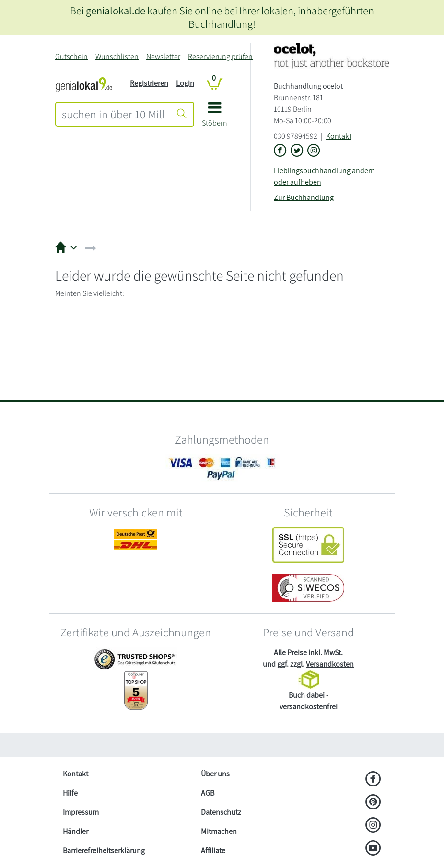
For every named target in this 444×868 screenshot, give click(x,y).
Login (185, 83)
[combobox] (113, 114)
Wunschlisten (117, 56)
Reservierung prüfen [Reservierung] (220, 56)
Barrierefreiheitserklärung (104, 850)
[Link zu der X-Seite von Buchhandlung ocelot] (297, 151)
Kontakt (339, 136)
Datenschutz (221, 812)
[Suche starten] (182, 114)
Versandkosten (330, 664)
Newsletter (163, 56)
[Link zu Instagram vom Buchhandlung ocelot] (314, 151)
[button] (215, 118)
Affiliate (213, 850)
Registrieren (149, 83)
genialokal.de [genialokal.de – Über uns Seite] (116, 10)
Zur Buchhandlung (304, 197)
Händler (76, 831)
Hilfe (70, 793)
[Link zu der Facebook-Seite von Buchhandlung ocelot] (280, 151)
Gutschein (71, 56)
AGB (208, 793)
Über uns (215, 774)
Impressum (81, 812)
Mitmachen (219, 831)
